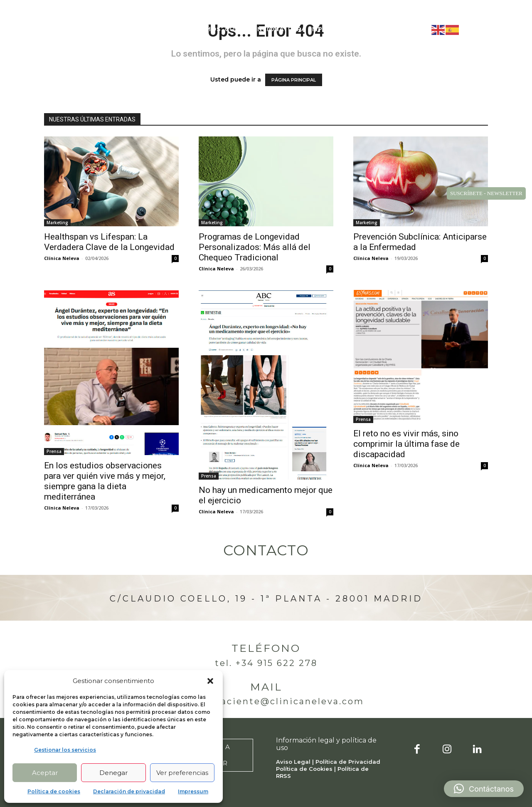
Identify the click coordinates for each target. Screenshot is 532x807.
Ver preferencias (182, 773)
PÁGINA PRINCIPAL (294, 80)
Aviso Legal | (296, 762)
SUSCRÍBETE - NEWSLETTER (486, 193)
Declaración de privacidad (129, 791)
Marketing (57, 223)
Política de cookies (54, 791)
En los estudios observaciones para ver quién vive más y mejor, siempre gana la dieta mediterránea (105, 481)
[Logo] (61, 29)
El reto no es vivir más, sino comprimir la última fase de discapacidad (406, 444)
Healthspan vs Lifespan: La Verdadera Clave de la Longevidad (109, 242)
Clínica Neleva (62, 258)
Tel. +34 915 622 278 (266, 663)
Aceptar (45, 773)
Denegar (113, 773)
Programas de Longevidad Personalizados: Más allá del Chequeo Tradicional (255, 247)
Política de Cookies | (307, 769)
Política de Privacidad (348, 762)
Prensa (54, 451)
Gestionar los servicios (65, 750)
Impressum (193, 791)
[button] (210, 681)
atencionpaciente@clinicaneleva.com (266, 701)
